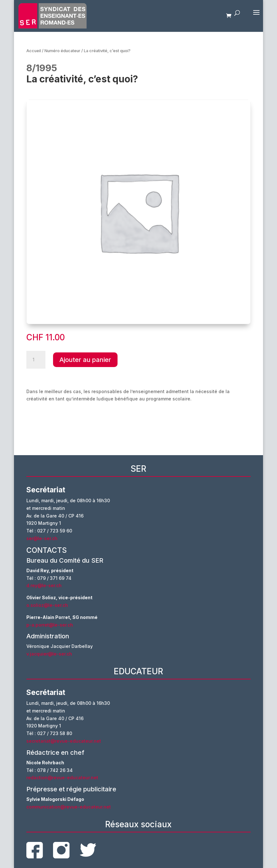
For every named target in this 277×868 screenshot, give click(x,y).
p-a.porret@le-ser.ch (50, 625)
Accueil (34, 51)
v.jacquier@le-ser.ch (49, 654)
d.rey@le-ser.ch (44, 585)
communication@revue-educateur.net (69, 807)
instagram (61, 850)
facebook (35, 850)
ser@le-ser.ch (42, 538)
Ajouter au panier (85, 360)
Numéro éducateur (62, 51)
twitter (88, 850)
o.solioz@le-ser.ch (47, 605)
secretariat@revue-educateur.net (64, 741)
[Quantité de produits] (36, 360)
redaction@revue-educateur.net (62, 778)
